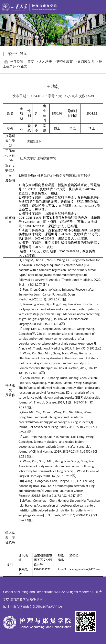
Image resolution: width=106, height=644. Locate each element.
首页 (31, 62)
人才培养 (45, 62)
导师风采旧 (86, 62)
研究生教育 (65, 62)
